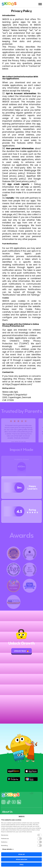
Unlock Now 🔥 (21, 651)
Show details (8, 849)
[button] (14, 771)
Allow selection (22, 859)
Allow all (21, 854)
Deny (22, 864)
